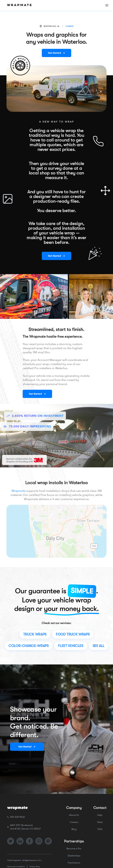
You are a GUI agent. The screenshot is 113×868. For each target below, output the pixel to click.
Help (100, 815)
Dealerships (74, 856)
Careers (74, 822)
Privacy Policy (35, 867)
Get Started (55, 53)
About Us (74, 815)
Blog (74, 829)
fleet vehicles (71, 646)
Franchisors (74, 863)
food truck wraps (73, 634)
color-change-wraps (29, 646)
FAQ (100, 829)
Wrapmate (19, 491)
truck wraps (35, 634)
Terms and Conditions (16, 867)
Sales (100, 822)
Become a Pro (74, 849)
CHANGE (70, 26)
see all (99, 646)
